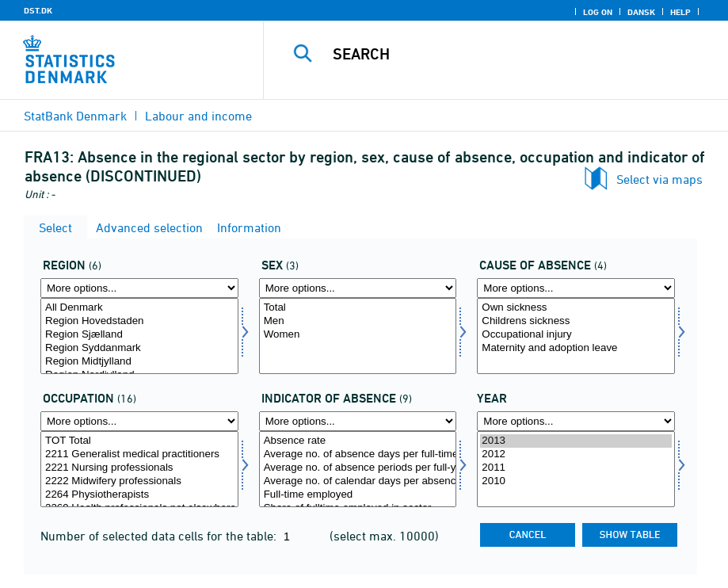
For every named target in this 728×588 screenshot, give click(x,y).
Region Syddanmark (139, 348)
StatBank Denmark (75, 116)
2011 (576, 468)
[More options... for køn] (358, 288)
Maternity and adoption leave (576, 348)
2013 (576, 441)
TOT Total (139, 441)
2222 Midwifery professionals (139, 481)
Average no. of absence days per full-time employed (358, 454)
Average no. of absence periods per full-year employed (358, 468)
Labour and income (198, 116)
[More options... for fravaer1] (358, 421)
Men (358, 321)
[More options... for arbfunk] (139, 421)
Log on (598, 12)
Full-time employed (358, 495)
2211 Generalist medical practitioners (139, 454)
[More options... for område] (139, 288)
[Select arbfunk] (139, 469)
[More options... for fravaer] (576, 288)
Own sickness (576, 308)
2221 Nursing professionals (139, 468)
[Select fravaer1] (358, 469)
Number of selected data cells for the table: (160, 536)
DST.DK (38, 10)
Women (358, 335)
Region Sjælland (139, 335)
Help (680, 12)
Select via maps (659, 179)
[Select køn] (358, 336)
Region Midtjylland (139, 362)
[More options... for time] (576, 421)
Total (358, 308)
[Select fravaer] (576, 336)
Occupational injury (576, 335)
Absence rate (358, 441)
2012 (576, 454)
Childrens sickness (576, 321)
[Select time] (576, 469)
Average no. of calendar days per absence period (358, 481)
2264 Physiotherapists (139, 495)
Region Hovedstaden (139, 321)
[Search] (510, 54)
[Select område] (139, 336)
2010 (576, 481)
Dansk (641, 12)
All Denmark (139, 308)
